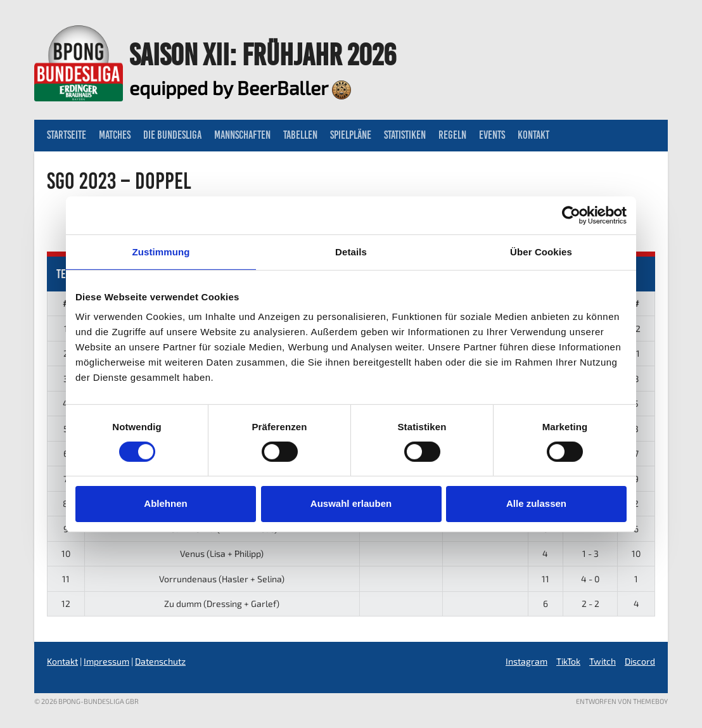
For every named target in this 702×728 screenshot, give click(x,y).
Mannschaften (242, 135)
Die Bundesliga (172, 135)
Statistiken (405, 135)
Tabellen (300, 135)
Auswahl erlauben (351, 503)
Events (492, 135)
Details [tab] (351, 251)
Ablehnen (165, 503)
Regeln (452, 135)
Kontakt (533, 135)
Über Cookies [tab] (541, 251)
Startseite (67, 135)
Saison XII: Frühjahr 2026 (263, 54)
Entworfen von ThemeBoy (622, 701)
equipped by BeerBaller (240, 87)
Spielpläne (351, 135)
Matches (115, 135)
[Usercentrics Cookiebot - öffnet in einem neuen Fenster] (571, 215)
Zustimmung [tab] (161, 251)
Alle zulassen (536, 503)
